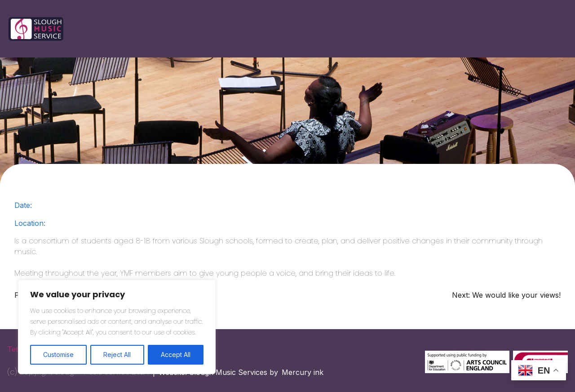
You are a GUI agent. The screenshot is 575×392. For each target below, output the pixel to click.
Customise (58, 355)
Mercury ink (303, 372)
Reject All (117, 355)
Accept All (176, 355)
